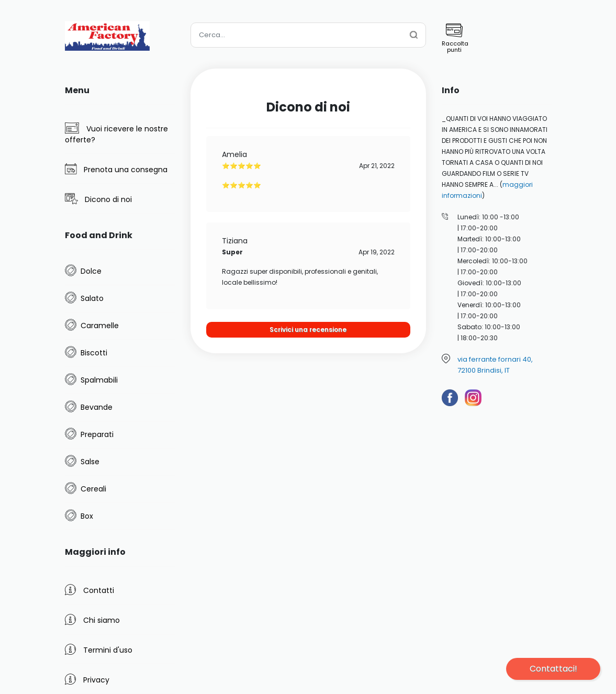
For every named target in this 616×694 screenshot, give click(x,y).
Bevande (97, 407)
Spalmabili (99, 380)
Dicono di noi (98, 199)
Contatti (89, 590)
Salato (92, 298)
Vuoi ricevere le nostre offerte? (116, 134)
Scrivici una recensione (308, 329)
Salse (90, 462)
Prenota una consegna (116, 169)
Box (87, 516)
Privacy (87, 679)
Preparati (97, 434)
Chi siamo (92, 620)
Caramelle (100, 326)
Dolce (91, 271)
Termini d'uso (99, 650)
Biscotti (94, 353)
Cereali (93, 489)
